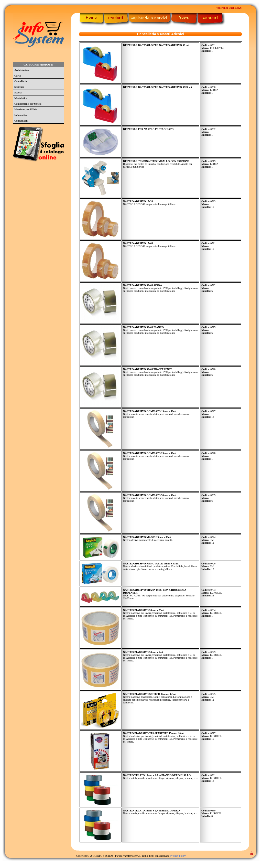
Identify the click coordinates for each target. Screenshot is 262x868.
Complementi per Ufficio (28, 104)
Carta (18, 76)
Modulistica (21, 98)
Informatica (21, 115)
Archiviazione (22, 70)
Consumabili (21, 121)
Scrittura (19, 87)
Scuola (18, 93)
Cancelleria (21, 81)
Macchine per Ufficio (26, 109)
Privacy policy (178, 856)
